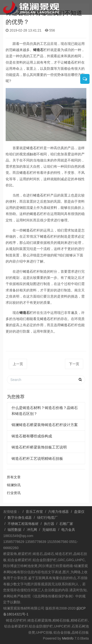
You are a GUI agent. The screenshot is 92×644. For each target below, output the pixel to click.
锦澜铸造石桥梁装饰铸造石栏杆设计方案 (45, 425)
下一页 (74, 364)
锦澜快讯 (14, 485)
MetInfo (68, 638)
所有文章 (14, 477)
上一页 (18, 364)
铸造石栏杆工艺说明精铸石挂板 (37, 458)
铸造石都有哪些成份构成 (32, 436)
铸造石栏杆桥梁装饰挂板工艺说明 (39, 447)
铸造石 (38, 50)
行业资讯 (14, 493)
